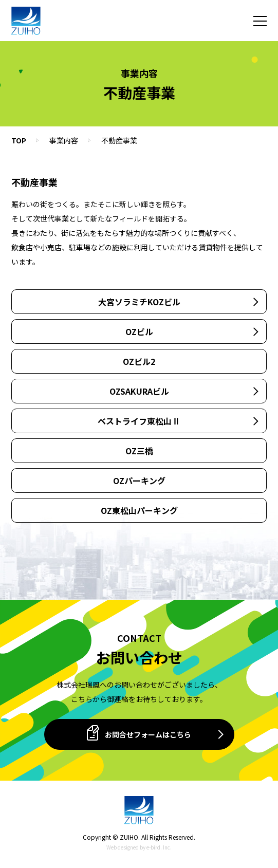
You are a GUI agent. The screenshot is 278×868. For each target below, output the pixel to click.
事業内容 (64, 140)
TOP (19, 140)
